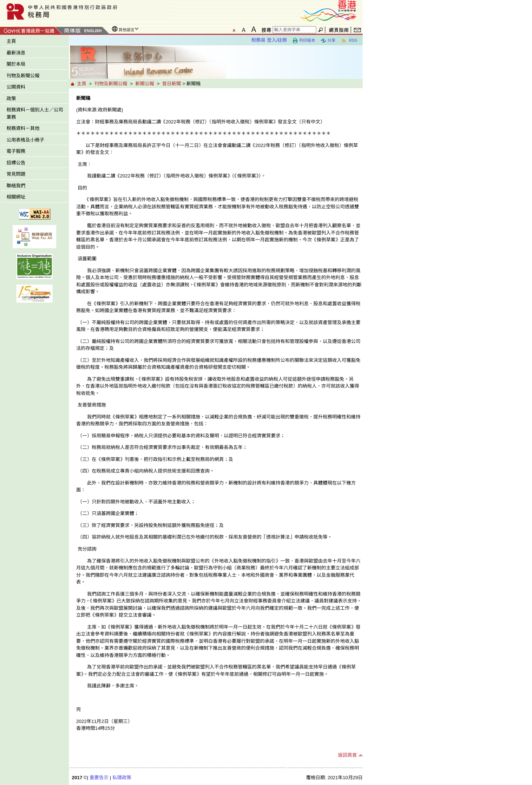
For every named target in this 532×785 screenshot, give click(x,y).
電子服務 (16, 151)
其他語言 (127, 30)
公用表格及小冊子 (25, 140)
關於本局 (16, 64)
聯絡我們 (16, 186)
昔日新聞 (172, 84)
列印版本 (304, 41)
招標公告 (16, 163)
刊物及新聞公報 (23, 76)
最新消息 (16, 53)
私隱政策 (122, 778)
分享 (328, 41)
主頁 (11, 41)
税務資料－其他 (23, 128)
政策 (11, 99)
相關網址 (16, 197)
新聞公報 (145, 84)
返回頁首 (347, 755)
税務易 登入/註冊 (269, 40)
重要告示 (99, 778)
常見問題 (16, 174)
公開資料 (16, 87)
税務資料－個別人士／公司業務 (35, 113)
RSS (349, 41)
